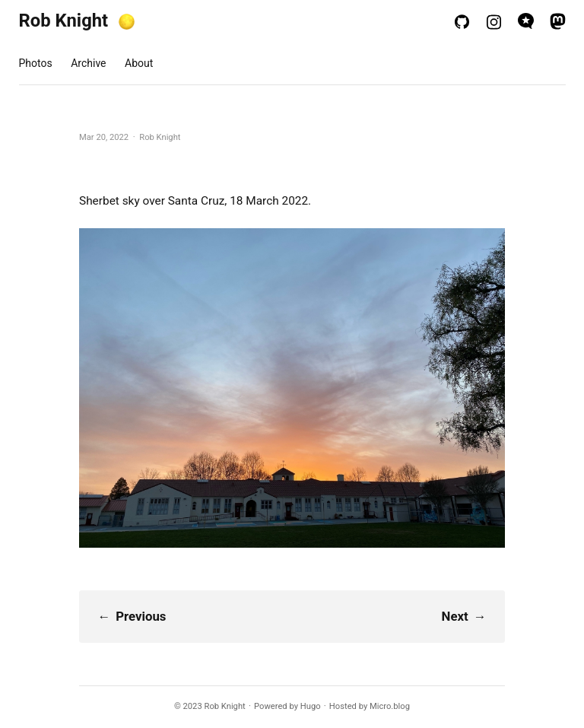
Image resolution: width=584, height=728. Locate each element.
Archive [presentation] (88, 63)
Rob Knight (64, 21)
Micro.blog (390, 706)
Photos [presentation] (36, 63)
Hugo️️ (311, 706)
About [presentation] (139, 63)
